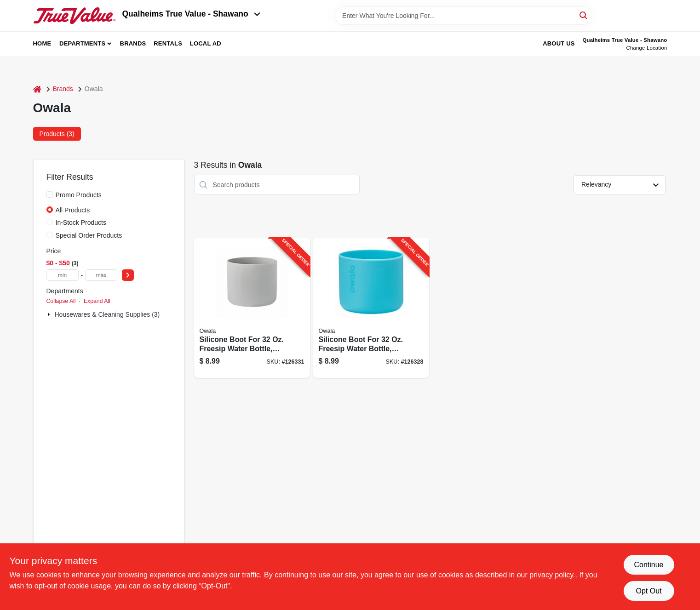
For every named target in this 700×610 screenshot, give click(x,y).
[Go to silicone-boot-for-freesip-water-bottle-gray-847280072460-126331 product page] (252, 308)
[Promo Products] (50, 194)
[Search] (584, 15)
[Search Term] (464, 16)
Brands (133, 43)
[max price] (101, 275)
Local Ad (206, 43)
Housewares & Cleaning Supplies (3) (107, 314)
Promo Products (79, 195)
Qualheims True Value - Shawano (191, 14)
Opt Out (648, 591)
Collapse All (61, 301)
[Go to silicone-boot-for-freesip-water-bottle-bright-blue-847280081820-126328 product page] (371, 308)
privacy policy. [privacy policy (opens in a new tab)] (552, 575)
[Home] (37, 89)
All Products (73, 210)
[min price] (63, 275)
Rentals (168, 43)
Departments (82, 43)
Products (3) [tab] (57, 134)
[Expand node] (50, 314)
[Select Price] (128, 275)
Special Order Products (89, 235)
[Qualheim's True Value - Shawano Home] (75, 16)
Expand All (97, 301)
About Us (559, 43)
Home (42, 43)
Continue (648, 565)
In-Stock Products (81, 222)
